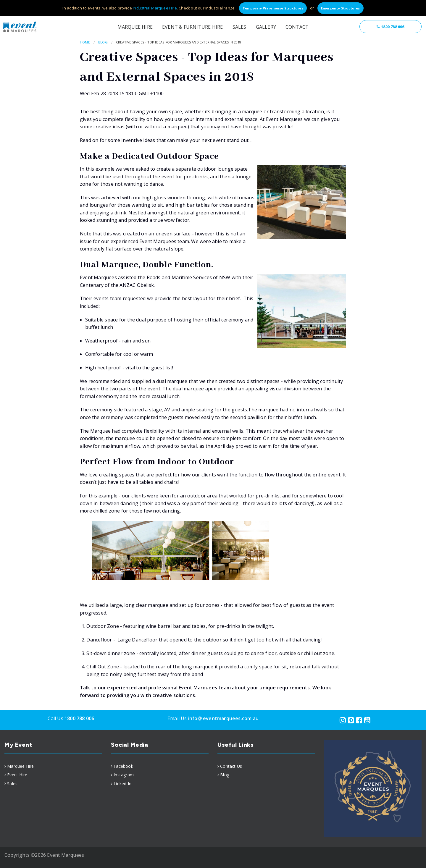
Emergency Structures (341, 8)
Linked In (122, 784)
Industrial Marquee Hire (155, 8)
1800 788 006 (390, 27)
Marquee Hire (135, 27)
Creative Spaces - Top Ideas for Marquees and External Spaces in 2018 (179, 42)
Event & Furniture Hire (192, 27)
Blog (103, 42)
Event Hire (17, 775)
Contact (297, 27)
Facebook (123, 766)
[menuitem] (53, 766)
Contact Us (231, 766)
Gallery (266, 27)
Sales (239, 27)
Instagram (124, 775)
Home (85, 42)
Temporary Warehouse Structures (273, 8)
